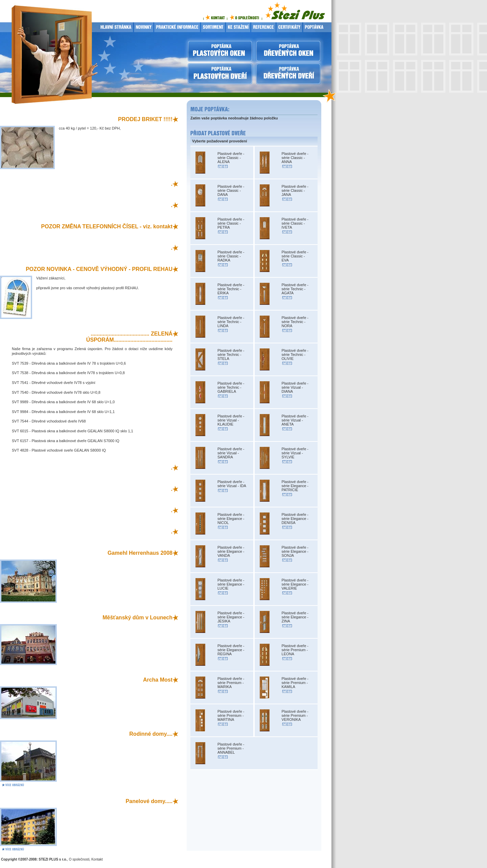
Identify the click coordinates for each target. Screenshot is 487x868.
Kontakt (97, 859)
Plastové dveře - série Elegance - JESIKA (231, 617)
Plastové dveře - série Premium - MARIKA (231, 683)
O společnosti (79, 859)
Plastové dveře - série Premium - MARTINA (231, 715)
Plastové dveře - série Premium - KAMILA (295, 683)
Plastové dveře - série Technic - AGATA (295, 289)
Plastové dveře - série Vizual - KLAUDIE (231, 420)
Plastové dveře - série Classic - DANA (231, 190)
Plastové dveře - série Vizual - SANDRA (231, 453)
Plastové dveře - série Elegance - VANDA (231, 551)
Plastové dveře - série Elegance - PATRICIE (295, 486)
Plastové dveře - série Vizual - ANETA (295, 420)
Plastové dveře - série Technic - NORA (295, 322)
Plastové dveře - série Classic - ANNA (295, 158)
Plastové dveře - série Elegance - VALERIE (295, 584)
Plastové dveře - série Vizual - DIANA (295, 387)
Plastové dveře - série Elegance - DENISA (295, 519)
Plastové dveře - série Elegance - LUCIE (231, 584)
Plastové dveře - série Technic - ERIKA (231, 289)
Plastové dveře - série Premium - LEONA (295, 650)
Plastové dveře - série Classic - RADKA (231, 256)
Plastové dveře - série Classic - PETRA (231, 223)
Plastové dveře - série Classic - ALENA (231, 158)
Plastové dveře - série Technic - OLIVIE (295, 355)
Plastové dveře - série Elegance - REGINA (231, 650)
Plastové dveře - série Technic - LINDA (231, 322)
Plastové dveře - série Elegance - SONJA (295, 551)
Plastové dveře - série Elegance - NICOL (231, 519)
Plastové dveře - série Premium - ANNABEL (231, 748)
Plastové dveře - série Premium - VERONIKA (295, 715)
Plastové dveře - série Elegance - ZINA (295, 617)
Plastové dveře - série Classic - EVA (295, 256)
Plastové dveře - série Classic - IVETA (295, 223)
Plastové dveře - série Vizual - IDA (232, 484)
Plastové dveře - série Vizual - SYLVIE (295, 453)
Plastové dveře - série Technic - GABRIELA (231, 387)
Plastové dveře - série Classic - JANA (295, 190)
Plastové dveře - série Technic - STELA (231, 355)
